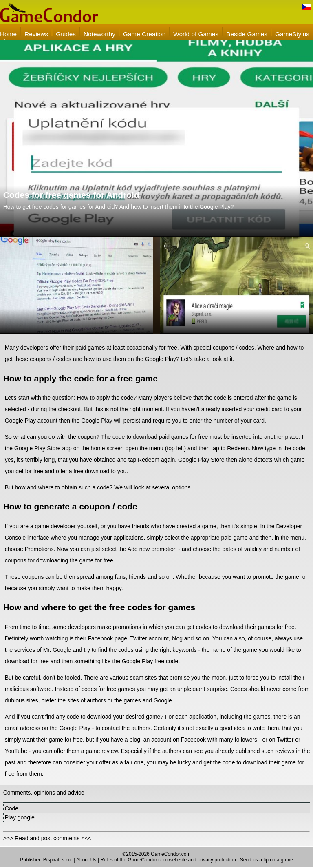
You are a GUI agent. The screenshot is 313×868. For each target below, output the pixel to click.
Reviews (36, 34)
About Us (86, 860)
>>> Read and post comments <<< (47, 838)
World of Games (196, 34)
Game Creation (144, 34)
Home (8, 34)
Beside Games (247, 34)
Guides (66, 34)
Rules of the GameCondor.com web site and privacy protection (168, 860)
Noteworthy (99, 34)
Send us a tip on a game (267, 860)
